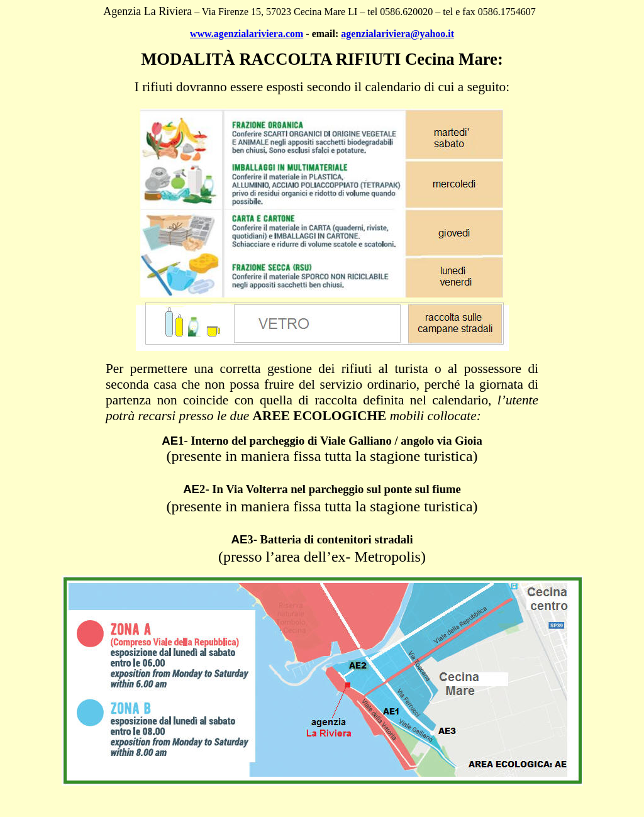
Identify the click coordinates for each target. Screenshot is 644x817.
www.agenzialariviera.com (247, 34)
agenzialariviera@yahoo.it (397, 34)
